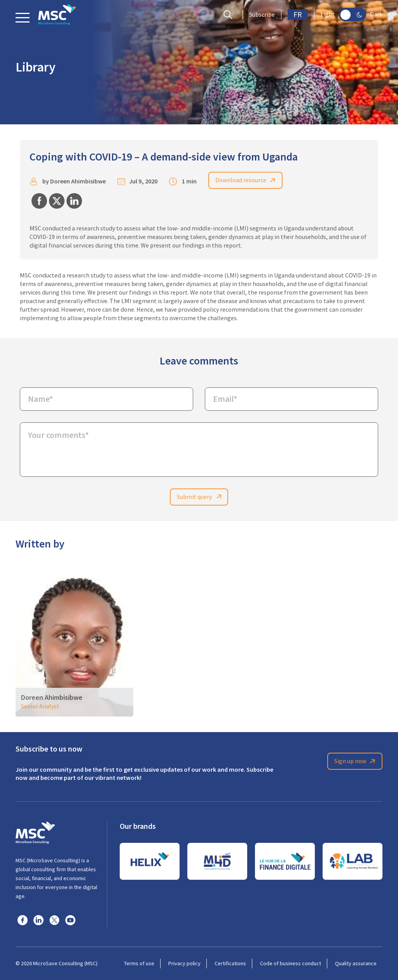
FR (298, 15)
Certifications (230, 963)
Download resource (247, 180)
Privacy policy (184, 963)
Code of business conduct (291, 963)
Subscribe (262, 15)
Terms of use (139, 963)
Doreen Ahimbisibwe (78, 182)
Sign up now (356, 762)
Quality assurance (356, 963)
